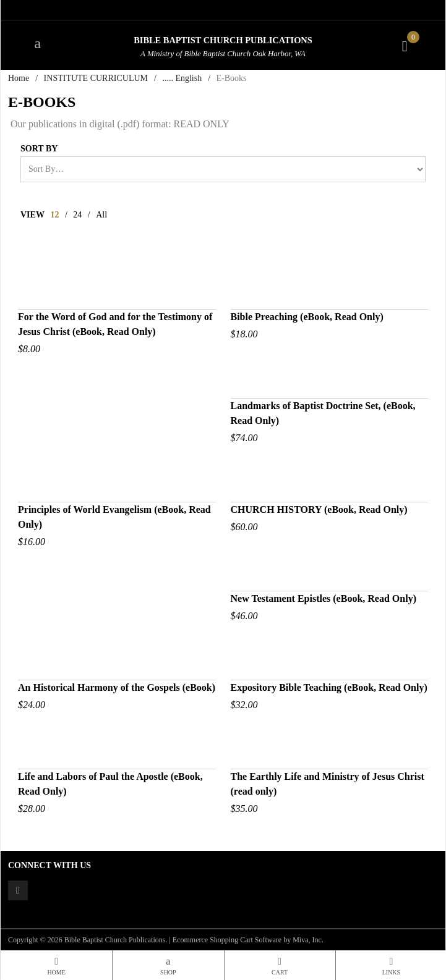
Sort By (39, 149)
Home (19, 78)
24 (77, 215)
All (101, 215)
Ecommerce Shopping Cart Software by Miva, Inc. (248, 940)
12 (54, 215)
